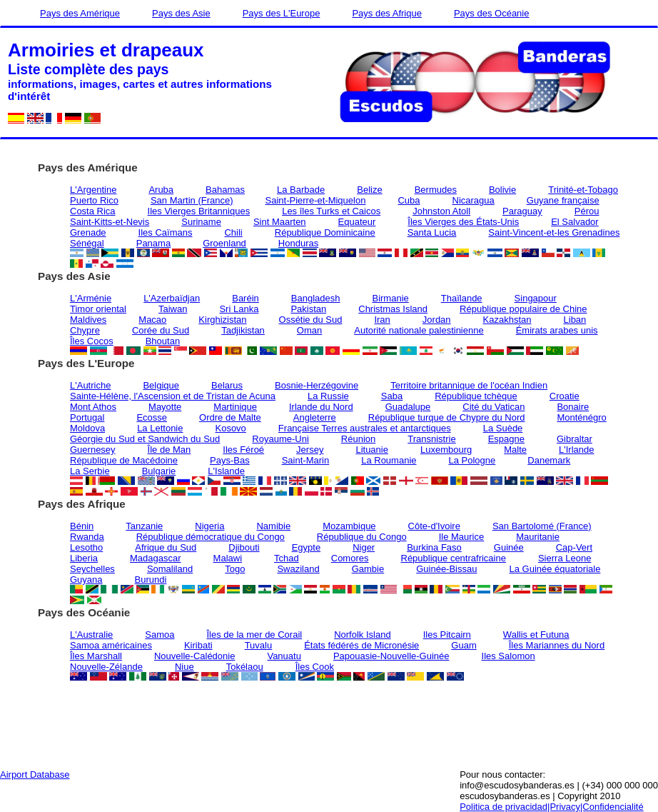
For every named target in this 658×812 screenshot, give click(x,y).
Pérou (587, 211)
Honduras (298, 243)
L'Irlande (576, 450)
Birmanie (390, 298)
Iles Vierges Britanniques (199, 211)
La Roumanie (389, 460)
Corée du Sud (161, 330)
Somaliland (170, 569)
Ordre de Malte (230, 417)
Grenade (88, 232)
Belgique (161, 385)
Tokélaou (245, 667)
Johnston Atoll (441, 211)
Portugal (87, 417)
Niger (364, 547)
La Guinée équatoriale (555, 569)
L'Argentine (93, 190)
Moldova (87, 428)
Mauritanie (538, 537)
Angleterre (315, 417)
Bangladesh (316, 298)
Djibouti (244, 547)
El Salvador (575, 222)
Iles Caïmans (166, 232)
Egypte (306, 547)
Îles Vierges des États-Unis (463, 222)
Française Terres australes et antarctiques (365, 428)
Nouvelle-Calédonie (194, 656)
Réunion (358, 439)
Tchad (287, 558)
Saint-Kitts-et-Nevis (110, 222)
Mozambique (349, 526)
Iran (382, 320)
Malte (515, 450)
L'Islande (226, 471)
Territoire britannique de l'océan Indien (469, 385)
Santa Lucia (432, 232)
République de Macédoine (124, 460)
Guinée (509, 547)
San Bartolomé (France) (542, 526)
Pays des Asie (181, 13)
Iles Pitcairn (447, 635)
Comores (350, 558)
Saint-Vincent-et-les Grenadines (554, 232)
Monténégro (581, 417)
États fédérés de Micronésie (361, 645)
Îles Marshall (96, 656)
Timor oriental (98, 309)
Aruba (161, 190)
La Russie (328, 396)
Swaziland (298, 569)
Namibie (273, 526)
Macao (152, 320)
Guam (464, 645)
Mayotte (165, 407)
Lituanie (372, 450)
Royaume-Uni (280, 439)
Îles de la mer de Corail (255, 635)
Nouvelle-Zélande (106, 667)
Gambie (368, 569)
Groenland (224, 243)
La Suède (503, 428)
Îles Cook (315, 667)
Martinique (235, 407)
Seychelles (92, 569)
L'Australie (91, 635)
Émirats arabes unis (557, 330)
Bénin (82, 526)
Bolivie (502, 190)
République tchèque (476, 396)
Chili (233, 232)
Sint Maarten (280, 222)
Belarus (227, 385)
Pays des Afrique (387, 13)
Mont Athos (93, 407)
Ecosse (152, 417)
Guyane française (563, 200)
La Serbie (90, 471)
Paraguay (522, 211)
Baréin (246, 298)
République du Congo (362, 537)
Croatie (565, 396)
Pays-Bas (230, 460)
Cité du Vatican (493, 407)
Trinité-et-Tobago (583, 190)
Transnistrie (431, 439)
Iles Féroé (243, 450)
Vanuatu (284, 656)
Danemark (549, 460)
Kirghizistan (222, 320)
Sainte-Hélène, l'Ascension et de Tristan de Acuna (173, 396)
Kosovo (230, 428)
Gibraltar (575, 439)
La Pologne (472, 460)
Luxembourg (446, 450)
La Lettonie (160, 428)
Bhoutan (163, 341)
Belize (369, 190)
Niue (184, 667)
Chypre (85, 330)
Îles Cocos (92, 341)
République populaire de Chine (523, 309)
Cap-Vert (574, 547)
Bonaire (573, 407)
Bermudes (436, 190)
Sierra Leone (565, 558)
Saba (392, 396)
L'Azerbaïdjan (172, 298)
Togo (235, 569)
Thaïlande (462, 298)
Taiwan (173, 309)
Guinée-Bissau (446, 569)
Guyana (86, 580)
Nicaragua (474, 200)
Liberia (84, 558)
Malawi (228, 558)
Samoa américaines (111, 645)
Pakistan (308, 309)
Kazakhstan (507, 320)
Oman (309, 330)
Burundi (151, 580)
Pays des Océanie (492, 13)
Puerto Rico (94, 200)
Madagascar (156, 558)
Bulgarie (159, 471)
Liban (575, 320)
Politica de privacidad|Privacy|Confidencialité (552, 807)
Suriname (201, 222)
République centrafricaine (454, 558)
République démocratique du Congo (211, 537)
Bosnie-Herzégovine (317, 385)
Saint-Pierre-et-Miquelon (316, 200)
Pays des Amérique (80, 13)
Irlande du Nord (321, 407)
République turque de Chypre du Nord (447, 417)
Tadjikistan (243, 330)
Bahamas (225, 190)
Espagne (506, 439)
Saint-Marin (305, 460)
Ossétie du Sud (311, 320)
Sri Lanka (239, 309)
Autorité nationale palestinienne (419, 330)
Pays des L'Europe (282, 13)
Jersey (310, 450)
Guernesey (93, 450)
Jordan (437, 320)
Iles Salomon (508, 656)
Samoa (160, 635)
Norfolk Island (362, 635)
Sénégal (87, 243)
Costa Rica (93, 211)
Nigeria (209, 526)
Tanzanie (144, 526)
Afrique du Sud (166, 547)
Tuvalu (259, 645)
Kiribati (198, 645)
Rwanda (87, 537)
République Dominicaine (325, 232)
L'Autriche (90, 385)
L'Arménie (91, 298)
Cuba (409, 200)
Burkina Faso (434, 547)
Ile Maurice (462, 537)
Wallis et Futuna (536, 635)
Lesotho (86, 547)
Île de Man (169, 450)
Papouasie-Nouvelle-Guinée (391, 656)
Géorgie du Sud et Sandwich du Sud (145, 439)
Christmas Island (393, 309)
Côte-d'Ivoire (434, 526)
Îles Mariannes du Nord (557, 645)
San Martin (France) (192, 200)
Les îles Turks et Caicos (331, 211)
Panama (153, 243)
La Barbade (301, 190)
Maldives (88, 320)
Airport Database (35, 775)
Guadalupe (408, 407)
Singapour (536, 298)
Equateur (357, 222)
